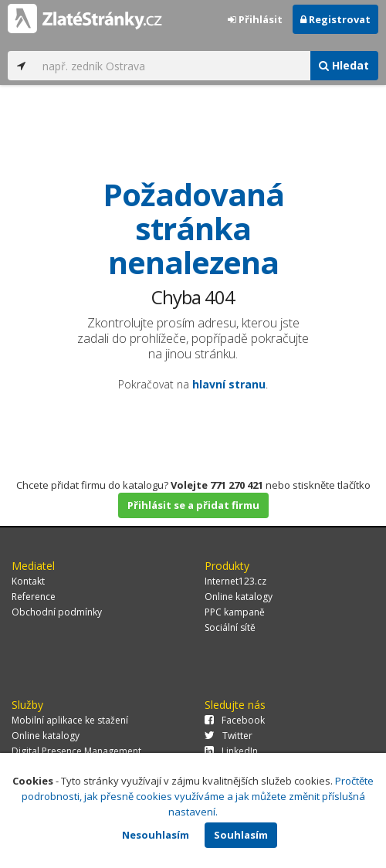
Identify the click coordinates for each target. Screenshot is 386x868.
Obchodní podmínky (57, 612)
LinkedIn (231, 751)
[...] (172, 66)
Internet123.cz (235, 581)
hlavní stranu (229, 384)
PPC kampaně (235, 612)
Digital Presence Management (76, 751)
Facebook (235, 720)
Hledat (344, 65)
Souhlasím (241, 835)
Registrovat (335, 19)
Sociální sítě (230, 627)
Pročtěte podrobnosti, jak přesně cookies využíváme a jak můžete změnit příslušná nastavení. (198, 796)
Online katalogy (239, 597)
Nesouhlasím (156, 835)
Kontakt (28, 581)
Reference (34, 597)
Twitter (229, 736)
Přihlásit (255, 19)
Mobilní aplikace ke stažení (70, 720)
